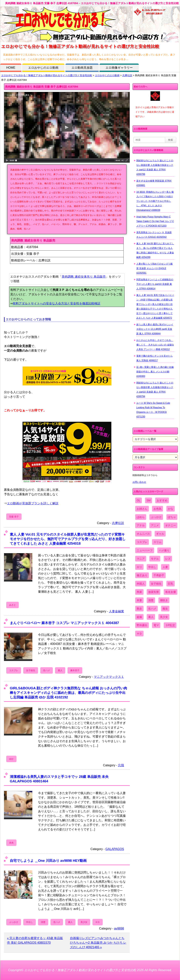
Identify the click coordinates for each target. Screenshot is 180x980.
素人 (60, 670)
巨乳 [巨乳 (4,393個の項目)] (171, 584)
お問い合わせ (139, 482)
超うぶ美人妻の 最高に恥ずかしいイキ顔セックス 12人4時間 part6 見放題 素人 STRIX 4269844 (155, 329)
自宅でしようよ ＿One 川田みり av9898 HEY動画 (48, 861)
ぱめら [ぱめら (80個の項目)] (141, 517)
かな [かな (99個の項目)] (171, 509)
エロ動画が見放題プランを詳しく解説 (33, 503)
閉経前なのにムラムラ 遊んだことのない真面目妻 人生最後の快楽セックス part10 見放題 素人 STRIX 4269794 (155, 390)
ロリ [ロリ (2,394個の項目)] (139, 567)
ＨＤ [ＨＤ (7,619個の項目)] (139, 634)
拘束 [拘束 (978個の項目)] (139, 592)
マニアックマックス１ (109, 677)
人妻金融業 (116, 611)
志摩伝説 (127, 75)
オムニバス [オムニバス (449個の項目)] (143, 534)
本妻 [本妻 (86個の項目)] (139, 600)
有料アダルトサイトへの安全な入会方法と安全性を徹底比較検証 (57, 303)
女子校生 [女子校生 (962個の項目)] (156, 584)
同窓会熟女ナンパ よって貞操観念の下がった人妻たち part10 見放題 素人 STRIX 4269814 (155, 284)
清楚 (43, 922)
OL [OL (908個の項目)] (138, 500)
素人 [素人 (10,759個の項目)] (151, 617)
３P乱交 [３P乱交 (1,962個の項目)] (170, 625)
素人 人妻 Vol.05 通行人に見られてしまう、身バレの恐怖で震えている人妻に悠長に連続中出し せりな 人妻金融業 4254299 (155, 250)
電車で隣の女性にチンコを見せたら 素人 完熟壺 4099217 (154, 358)
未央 (11, 843)
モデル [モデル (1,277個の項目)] (155, 559)
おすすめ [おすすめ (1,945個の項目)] (162, 500)
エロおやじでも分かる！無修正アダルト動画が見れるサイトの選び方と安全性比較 (47, 75)
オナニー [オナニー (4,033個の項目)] (171, 525)
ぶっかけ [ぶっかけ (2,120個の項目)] (156, 517)
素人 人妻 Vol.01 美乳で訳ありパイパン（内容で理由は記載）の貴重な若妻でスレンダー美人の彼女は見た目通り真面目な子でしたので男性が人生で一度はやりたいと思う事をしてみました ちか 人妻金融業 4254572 (155, 307)
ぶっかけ (14, 922)
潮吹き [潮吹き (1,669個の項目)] (164, 600)
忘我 (121, 765)
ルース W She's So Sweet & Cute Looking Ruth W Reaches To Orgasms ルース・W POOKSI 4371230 (153, 410)
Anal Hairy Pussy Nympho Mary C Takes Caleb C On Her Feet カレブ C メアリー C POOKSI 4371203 (155, 221)
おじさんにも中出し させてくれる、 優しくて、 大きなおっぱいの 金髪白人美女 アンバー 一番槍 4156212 (155, 345)
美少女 (84, 922)
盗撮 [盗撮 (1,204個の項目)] (139, 617)
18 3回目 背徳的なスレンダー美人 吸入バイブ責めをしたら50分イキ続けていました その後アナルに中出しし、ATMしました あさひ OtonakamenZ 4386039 (155, 201)
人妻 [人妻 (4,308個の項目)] (165, 567)
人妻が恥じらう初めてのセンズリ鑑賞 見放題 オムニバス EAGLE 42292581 (154, 268)
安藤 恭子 (14, 517)
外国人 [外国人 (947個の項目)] (141, 584)
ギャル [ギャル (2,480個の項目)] (160, 534)
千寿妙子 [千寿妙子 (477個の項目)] (159, 575)
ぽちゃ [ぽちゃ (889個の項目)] (172, 517)
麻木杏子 (75, 670)
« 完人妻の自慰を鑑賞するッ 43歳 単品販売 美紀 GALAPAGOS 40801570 (35, 940)
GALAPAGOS (115, 849)
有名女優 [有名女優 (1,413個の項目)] (171, 592)
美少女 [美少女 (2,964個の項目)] (164, 617)
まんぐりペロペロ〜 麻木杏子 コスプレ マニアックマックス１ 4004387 (64, 623)
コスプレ (14, 670)
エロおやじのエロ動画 (43, 68)
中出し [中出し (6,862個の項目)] (152, 567)
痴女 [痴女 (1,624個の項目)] (165, 609)
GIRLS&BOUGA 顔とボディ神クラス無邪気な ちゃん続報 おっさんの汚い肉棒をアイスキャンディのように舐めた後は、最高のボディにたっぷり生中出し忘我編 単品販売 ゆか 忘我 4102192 (68, 693)
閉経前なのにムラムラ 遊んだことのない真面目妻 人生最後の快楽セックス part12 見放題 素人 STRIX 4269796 (155, 167)
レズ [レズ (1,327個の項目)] (168, 559)
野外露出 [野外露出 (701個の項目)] (142, 625)
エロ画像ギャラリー (119, 68)
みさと (12, 605)
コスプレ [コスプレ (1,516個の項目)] (142, 542)
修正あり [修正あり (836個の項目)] (142, 575)
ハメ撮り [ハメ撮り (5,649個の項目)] (164, 550)
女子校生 (31, 670)
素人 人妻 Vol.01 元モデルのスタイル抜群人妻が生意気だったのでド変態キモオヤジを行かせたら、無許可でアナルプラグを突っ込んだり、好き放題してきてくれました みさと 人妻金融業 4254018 (68, 539)
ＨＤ (98, 922)
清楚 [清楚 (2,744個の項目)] (151, 600)
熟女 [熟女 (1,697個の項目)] (139, 609)
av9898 (119, 928)
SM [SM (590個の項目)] (149, 500)
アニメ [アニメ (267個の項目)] (155, 525)
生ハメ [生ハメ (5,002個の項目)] (152, 609)
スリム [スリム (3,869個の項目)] (157, 542)
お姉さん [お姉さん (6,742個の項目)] (142, 509)
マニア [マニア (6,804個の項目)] (141, 559)
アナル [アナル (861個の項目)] (141, 525)
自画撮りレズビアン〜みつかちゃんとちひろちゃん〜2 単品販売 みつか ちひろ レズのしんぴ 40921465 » (98, 943)
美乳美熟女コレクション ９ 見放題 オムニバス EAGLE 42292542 (154, 235)
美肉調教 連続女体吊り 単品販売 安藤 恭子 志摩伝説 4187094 (42, 87)
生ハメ (47, 670)
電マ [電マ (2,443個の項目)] (156, 625)
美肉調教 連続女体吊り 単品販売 (84, 277)
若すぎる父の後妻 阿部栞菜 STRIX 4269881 (154, 183)
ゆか (11, 759)
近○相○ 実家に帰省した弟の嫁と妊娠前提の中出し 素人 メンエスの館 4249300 (155, 372)
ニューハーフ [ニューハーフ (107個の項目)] (145, 550)
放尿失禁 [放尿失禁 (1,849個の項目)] (154, 592)
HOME (11, 68)
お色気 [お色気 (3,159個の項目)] (157, 509)
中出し (29, 922)
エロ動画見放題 (82, 68)
